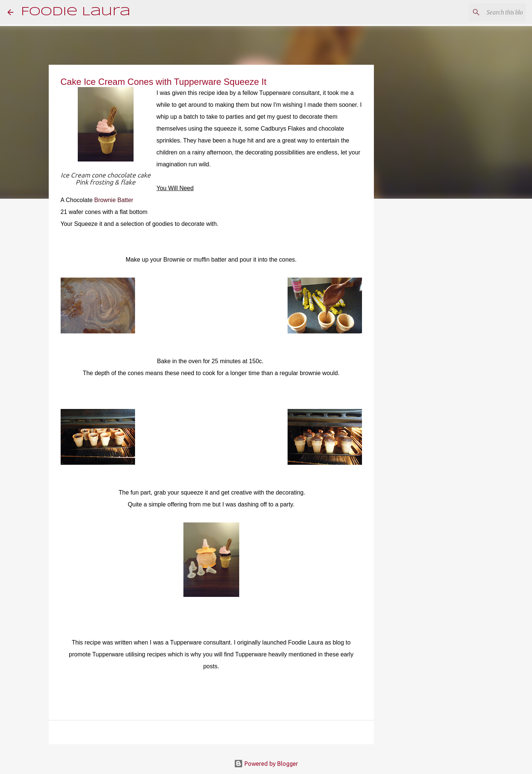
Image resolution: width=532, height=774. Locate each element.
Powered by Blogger (266, 764)
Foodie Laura (76, 12)
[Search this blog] (487, 12)
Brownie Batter (114, 200)
